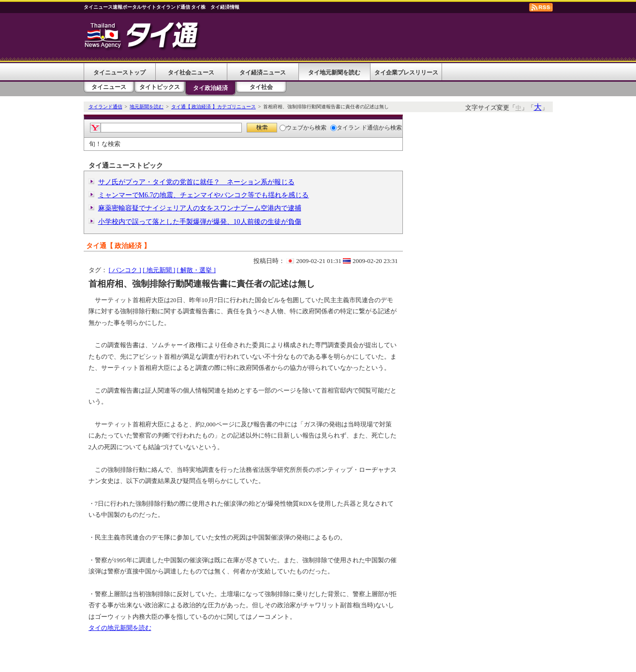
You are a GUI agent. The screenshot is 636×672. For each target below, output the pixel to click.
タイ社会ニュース (191, 73)
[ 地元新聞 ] (159, 270)
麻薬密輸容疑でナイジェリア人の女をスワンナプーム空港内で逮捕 (200, 208)
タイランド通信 (105, 107)
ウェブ (291, 128)
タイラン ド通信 (355, 128)
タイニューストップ (119, 73)
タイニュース (109, 87)
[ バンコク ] (125, 270)
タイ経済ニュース (263, 73)
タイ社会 (261, 87)
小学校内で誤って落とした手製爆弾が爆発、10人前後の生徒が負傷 (200, 222)
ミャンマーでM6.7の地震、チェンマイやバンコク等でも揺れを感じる (204, 195)
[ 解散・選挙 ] (196, 270)
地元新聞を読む (147, 107)
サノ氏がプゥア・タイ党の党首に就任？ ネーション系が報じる (196, 182)
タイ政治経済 (210, 88)
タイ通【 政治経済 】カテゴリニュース (214, 107)
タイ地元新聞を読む (334, 73)
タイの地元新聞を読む (120, 628)
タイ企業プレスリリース (406, 73)
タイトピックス (160, 87)
